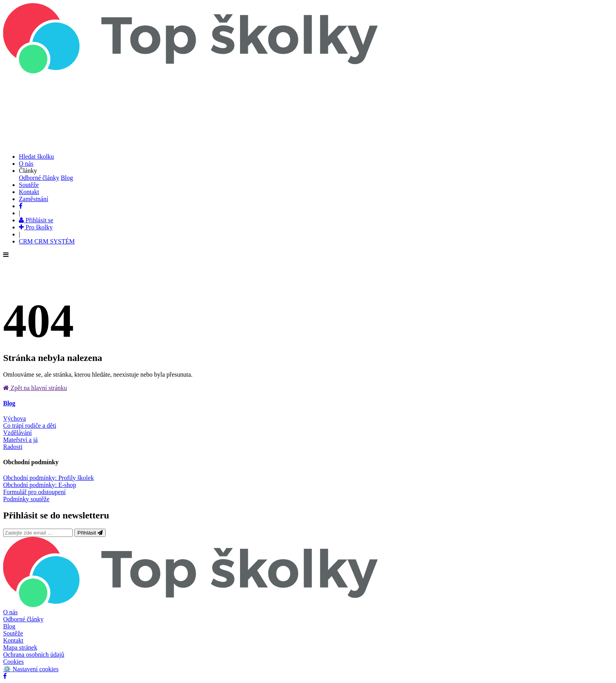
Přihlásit (90, 533)
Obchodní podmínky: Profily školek (49, 478)
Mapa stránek (20, 647)
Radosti (13, 447)
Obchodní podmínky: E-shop (40, 485)
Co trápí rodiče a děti (30, 426)
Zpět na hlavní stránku (35, 388)
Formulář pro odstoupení (34, 492)
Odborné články (39, 178)
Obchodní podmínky (31, 462)
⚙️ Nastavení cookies (31, 669)
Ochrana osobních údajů (34, 655)
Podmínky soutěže (26, 499)
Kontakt (13, 640)
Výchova (15, 418)
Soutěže (13, 633)
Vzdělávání (17, 433)
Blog (67, 178)
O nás (10, 612)
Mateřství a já (20, 440)
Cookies (13, 662)
